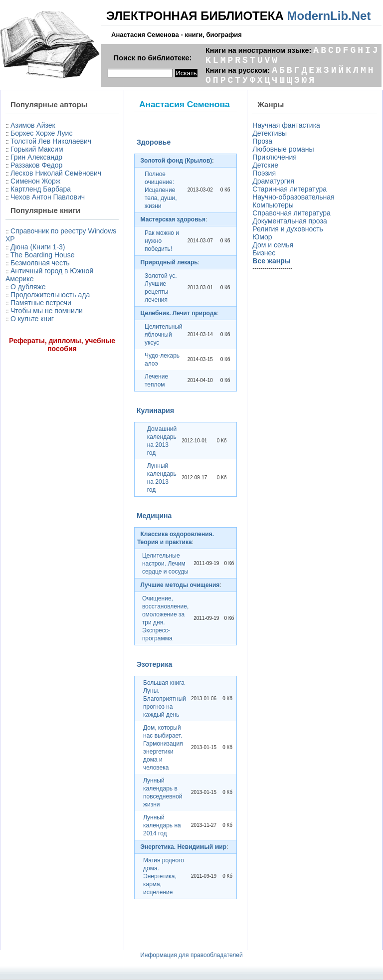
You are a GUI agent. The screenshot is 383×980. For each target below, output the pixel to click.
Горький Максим (37, 149)
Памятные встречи (41, 303)
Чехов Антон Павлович (48, 197)
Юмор (262, 237)
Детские (265, 165)
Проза (262, 141)
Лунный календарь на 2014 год (162, 825)
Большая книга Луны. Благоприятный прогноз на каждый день (165, 699)
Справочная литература (291, 213)
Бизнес (264, 253)
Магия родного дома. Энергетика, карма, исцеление (164, 876)
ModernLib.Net (329, 16)
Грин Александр (36, 157)
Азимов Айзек (33, 125)
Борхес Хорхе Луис (41, 133)
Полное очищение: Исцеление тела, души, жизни (161, 190)
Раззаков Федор (36, 165)
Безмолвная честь (40, 263)
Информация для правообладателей (191, 955)
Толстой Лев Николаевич (51, 141)
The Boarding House (42, 255)
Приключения (275, 157)
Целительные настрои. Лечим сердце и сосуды (165, 564)
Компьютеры (273, 205)
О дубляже (28, 287)
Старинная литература (289, 189)
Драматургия (273, 181)
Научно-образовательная (293, 197)
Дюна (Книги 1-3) (38, 247)
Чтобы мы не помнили (47, 311)
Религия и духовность (288, 229)
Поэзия (264, 173)
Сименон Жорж (35, 181)
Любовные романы (283, 149)
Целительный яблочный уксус (164, 335)
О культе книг (32, 319)
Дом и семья (273, 245)
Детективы (270, 133)
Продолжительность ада (50, 295)
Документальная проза (289, 221)
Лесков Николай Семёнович (56, 173)
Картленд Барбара (41, 189)
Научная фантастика (286, 125)
